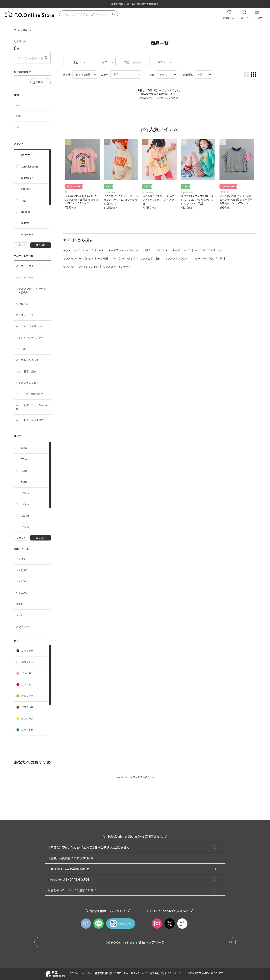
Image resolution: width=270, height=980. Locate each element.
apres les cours (30, 166)
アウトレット (23, 626)
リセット (21, 245)
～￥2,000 (22, 581)
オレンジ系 (25, 696)
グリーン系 (25, 730)
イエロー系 (25, 718)
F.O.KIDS (26, 189)
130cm (25, 527)
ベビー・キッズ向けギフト (31, 394)
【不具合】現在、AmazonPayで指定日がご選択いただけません (88, 847)
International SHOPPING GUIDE (69, 879)
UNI (18, 127)
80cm (25, 470)
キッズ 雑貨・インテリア (30, 420)
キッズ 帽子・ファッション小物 (32, 407)
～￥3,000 (22, 593)
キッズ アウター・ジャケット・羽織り (31, 290)
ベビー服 (21, 349)
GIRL (19, 116)
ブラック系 (25, 651)
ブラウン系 (25, 707)
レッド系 (24, 685)
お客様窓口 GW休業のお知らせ (69, 869)
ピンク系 (24, 673)
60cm (25, 448)
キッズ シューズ (25, 315)
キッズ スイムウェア (27, 383)
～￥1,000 (22, 570)
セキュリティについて (136, 973)
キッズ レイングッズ (27, 360)
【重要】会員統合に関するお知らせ (71, 858)
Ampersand (28, 234)
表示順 (67, 74)
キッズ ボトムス (25, 277)
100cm (25, 493)
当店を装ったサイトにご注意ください (72, 890)
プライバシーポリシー (81, 973)
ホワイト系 (25, 662)
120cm (25, 516)
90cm (25, 482)
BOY (18, 105)
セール (20, 615)
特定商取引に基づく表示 (108, 973)
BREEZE (26, 155)
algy (24, 200)
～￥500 (21, 559)
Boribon (26, 212)
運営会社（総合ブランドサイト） (168, 973)
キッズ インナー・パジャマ (31, 337)
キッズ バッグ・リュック (30, 326)
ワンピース (22, 304)
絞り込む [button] (41, 245)
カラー (162, 62)
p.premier (27, 178)
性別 (76, 62)
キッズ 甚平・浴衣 (26, 371)
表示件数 (188, 74)
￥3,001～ (22, 604)
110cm (25, 504)
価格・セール (132, 62)
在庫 (152, 74)
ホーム (17, 30)
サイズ (103, 62)
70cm (25, 459)
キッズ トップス (25, 266)
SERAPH (26, 223)
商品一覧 (27, 30)
